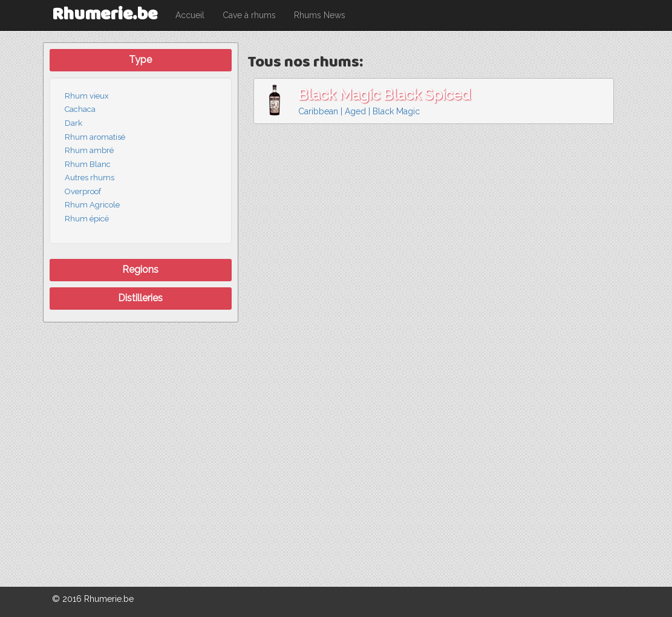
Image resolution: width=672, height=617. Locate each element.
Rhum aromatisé (95, 137)
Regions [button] (140, 269)
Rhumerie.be (105, 15)
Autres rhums (90, 178)
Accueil (190, 15)
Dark (73, 123)
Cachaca (80, 109)
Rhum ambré (89, 150)
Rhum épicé (87, 219)
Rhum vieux (87, 96)
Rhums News (320, 15)
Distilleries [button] (140, 298)
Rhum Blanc (88, 164)
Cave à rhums (249, 15)
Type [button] (140, 60)
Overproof (83, 191)
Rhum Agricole (92, 205)
